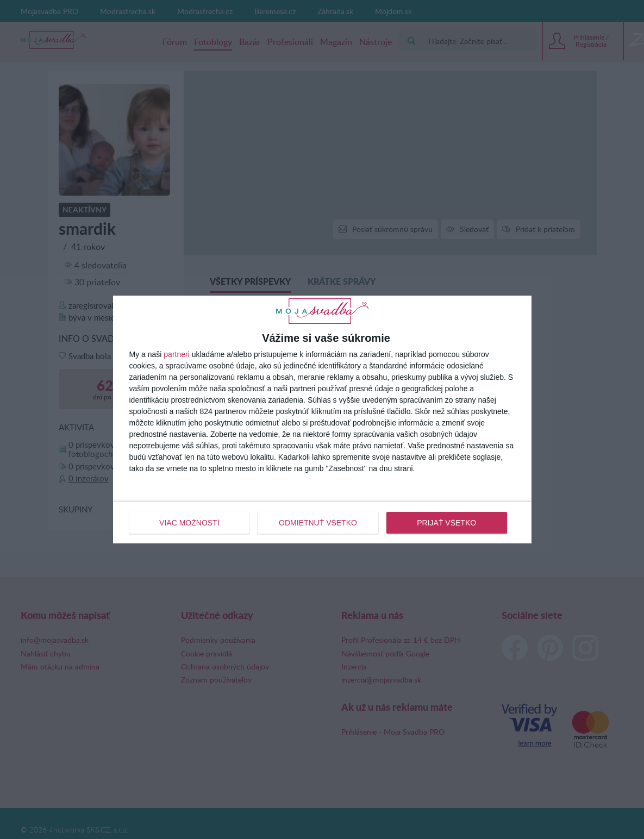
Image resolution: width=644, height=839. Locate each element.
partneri (176, 354)
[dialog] (322, 420)
